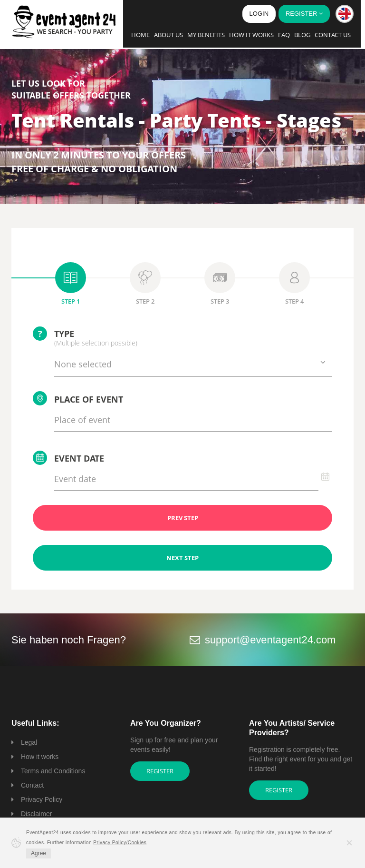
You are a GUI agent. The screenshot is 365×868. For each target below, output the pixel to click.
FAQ (284, 35)
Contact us (333, 35)
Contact (32, 785)
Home (140, 35)
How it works (251, 35)
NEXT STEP (182, 558)
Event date (68, 458)
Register (160, 771)
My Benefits (206, 35)
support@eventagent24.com (271, 640)
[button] (345, 14)
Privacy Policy (42, 799)
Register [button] (304, 14)
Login (259, 14)
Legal (29, 742)
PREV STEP (183, 518)
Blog (302, 35)
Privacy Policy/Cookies (120, 843)
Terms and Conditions (53, 771)
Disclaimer (36, 814)
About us (168, 35)
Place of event (78, 398)
